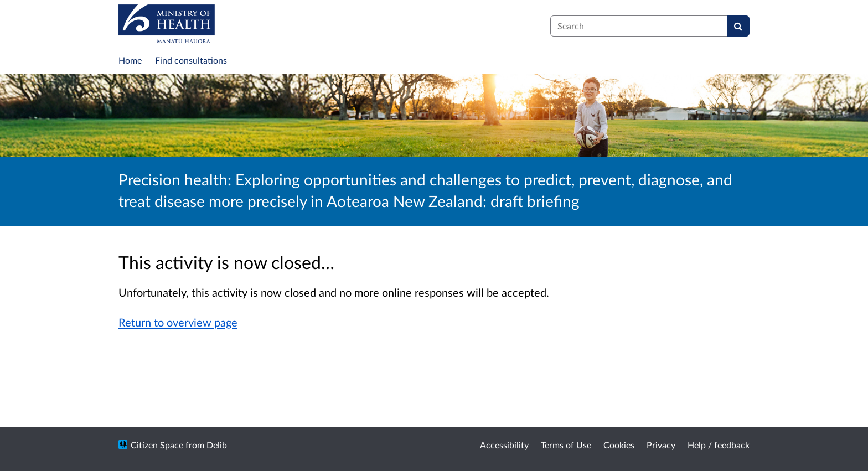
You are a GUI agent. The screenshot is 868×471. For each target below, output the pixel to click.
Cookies (619, 445)
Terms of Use (566, 445)
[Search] (738, 26)
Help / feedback (719, 445)
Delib (217, 445)
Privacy (661, 445)
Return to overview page (178, 322)
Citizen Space (157, 445)
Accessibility (504, 445)
